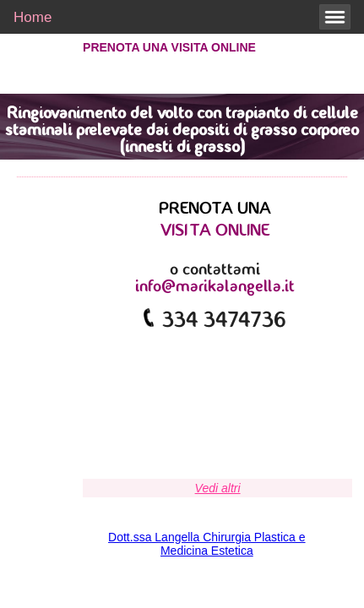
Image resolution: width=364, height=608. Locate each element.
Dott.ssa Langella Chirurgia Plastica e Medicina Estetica (206, 544)
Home (33, 17)
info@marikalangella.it (215, 287)
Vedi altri (218, 488)
